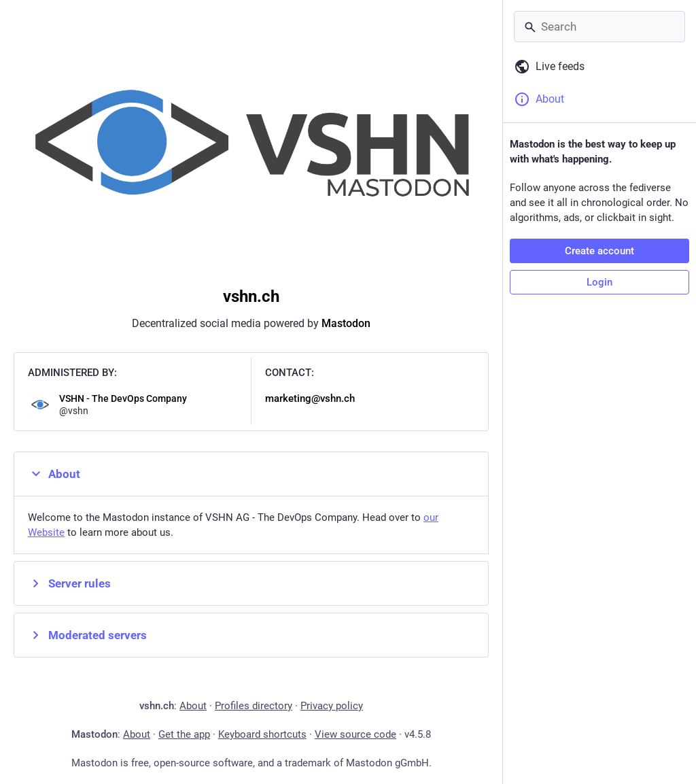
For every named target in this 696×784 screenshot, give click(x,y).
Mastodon (346, 323)
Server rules (69, 583)
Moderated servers (87, 635)
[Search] (599, 27)
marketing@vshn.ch (310, 398)
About (54, 474)
